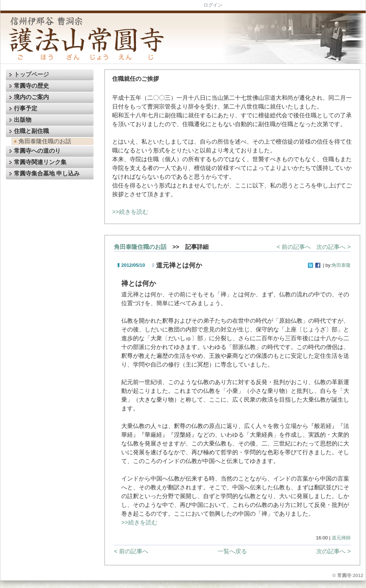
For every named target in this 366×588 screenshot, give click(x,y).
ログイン (213, 5)
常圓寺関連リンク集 (37, 163)
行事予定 (22, 109)
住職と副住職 (28, 131)
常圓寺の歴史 (28, 86)
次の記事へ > (333, 247)
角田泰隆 (341, 265)
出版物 (19, 120)
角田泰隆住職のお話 (42, 141)
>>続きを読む (130, 212)
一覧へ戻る (232, 551)
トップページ (28, 75)
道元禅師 (341, 538)
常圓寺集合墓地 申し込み (43, 174)
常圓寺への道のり (34, 151)
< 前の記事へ (294, 247)
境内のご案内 (28, 97)
